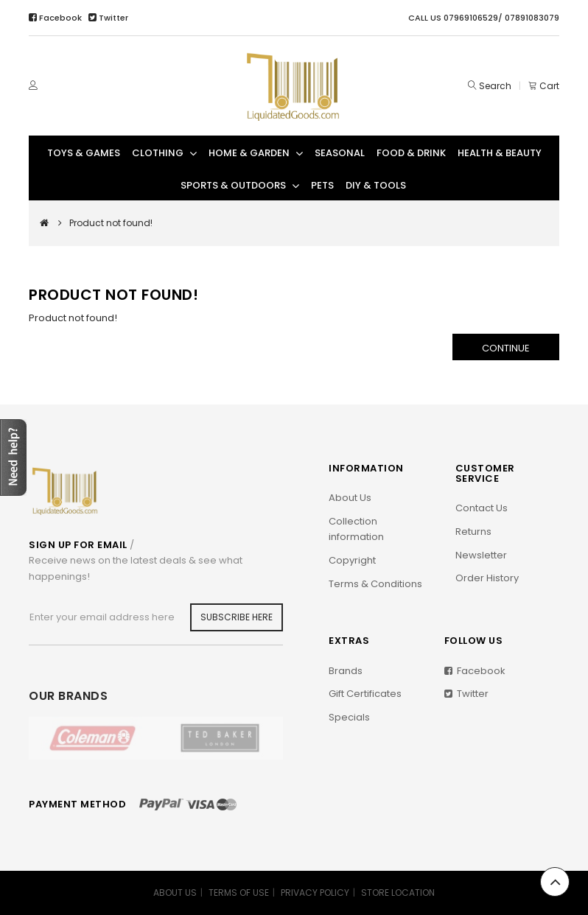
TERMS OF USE (239, 893)
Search (495, 86)
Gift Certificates (365, 694)
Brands (346, 671)
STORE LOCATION (398, 893)
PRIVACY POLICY (315, 893)
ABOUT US (175, 893)
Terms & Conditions (375, 584)
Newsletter (481, 555)
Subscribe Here (237, 617)
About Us (350, 498)
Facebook (56, 18)
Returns (473, 532)
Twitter (108, 18)
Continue (506, 348)
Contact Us (482, 508)
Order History (487, 578)
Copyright (352, 560)
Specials (349, 717)
